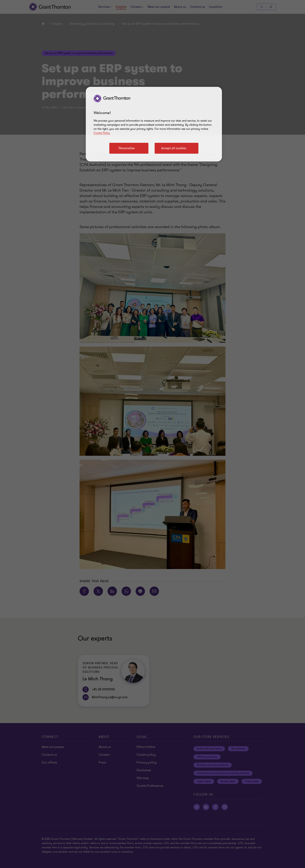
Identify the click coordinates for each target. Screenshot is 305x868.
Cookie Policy (102, 133)
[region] (154, 124)
